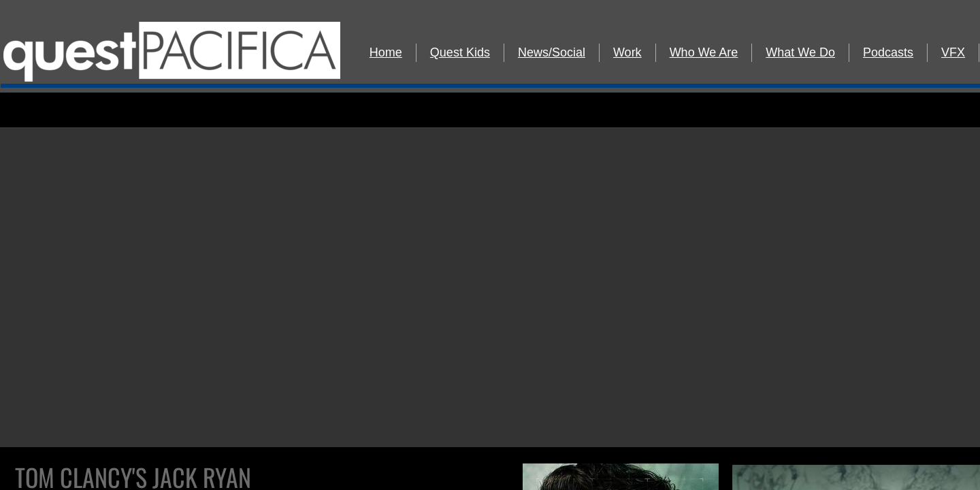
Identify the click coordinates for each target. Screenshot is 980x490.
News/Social (552, 52)
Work (627, 52)
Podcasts (888, 52)
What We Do (800, 52)
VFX (953, 52)
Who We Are (704, 52)
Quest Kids (460, 52)
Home (386, 52)
